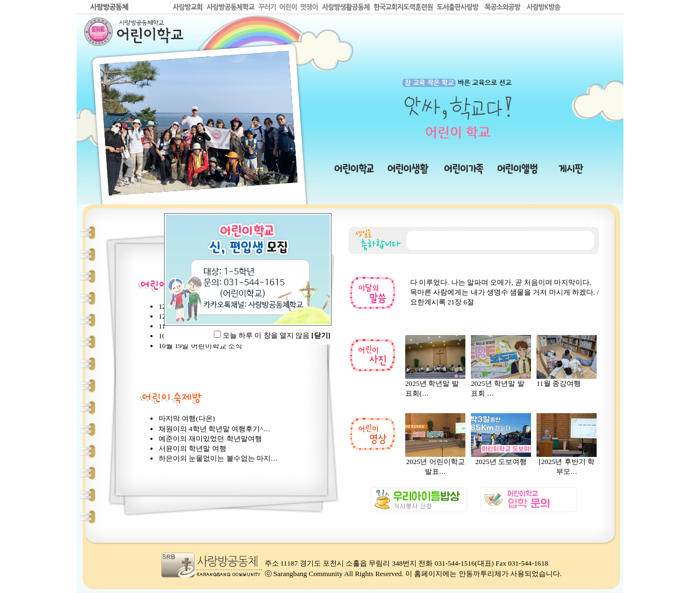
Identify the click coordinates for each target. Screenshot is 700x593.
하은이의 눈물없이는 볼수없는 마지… (218, 458)
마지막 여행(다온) (187, 418)
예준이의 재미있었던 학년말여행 (210, 439)
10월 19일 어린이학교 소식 (200, 346)
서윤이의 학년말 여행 (192, 448)
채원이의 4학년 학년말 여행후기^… (214, 429)
